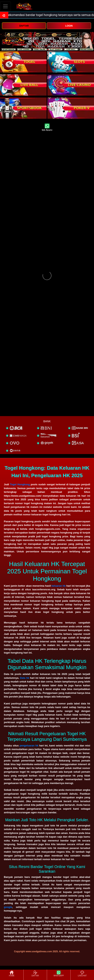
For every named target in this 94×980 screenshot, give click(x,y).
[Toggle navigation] (5, 6)
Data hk (25, 678)
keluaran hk (59, 586)
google (8, 907)
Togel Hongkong (20, 484)
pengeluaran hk (29, 746)
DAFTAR (24, 26)
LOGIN (69, 26)
